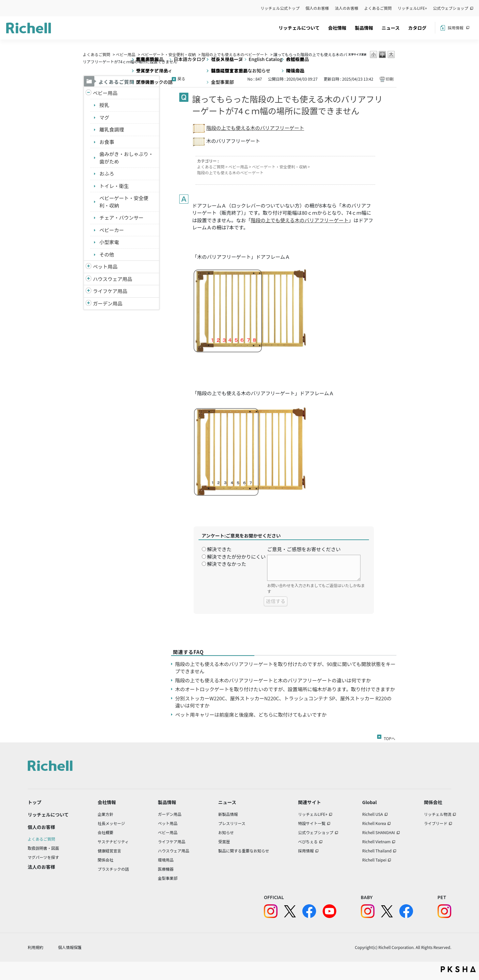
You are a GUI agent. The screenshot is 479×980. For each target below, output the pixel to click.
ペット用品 (105, 266)
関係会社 (105, 860)
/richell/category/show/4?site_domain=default (88, 267)
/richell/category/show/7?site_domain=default (88, 279)
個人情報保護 (70, 947)
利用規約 (36, 947)
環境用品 (166, 860)
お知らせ (226, 832)
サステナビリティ (113, 841)
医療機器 (166, 869)
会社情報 (337, 28)
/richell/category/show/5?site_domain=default (88, 93)
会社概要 (105, 832)
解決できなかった (227, 564)
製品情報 (364, 28)
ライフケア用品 (110, 291)
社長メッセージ (111, 823)
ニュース (391, 28)
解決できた (219, 549)
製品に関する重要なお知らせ (244, 851)
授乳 (104, 105)
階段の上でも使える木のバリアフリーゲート (255, 128)
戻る (182, 78)
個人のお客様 (317, 8)
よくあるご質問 (378, 8)
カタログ (417, 28)
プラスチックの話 (113, 869)
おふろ (107, 173)
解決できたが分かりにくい (236, 557)
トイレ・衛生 (114, 186)
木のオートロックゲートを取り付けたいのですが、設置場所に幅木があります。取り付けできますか (285, 689)
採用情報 (455, 28)
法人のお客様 (347, 8)
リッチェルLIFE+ (412, 8)
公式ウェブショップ (451, 8)
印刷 (390, 79)
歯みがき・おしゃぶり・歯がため (127, 158)
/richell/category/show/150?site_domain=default (88, 304)
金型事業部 (168, 878)
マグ (104, 117)
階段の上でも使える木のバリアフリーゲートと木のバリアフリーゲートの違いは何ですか (273, 680)
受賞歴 (224, 841)
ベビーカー (112, 230)
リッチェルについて (299, 28)
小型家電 (109, 242)
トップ (35, 802)
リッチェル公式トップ (280, 8)
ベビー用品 (126, 54)
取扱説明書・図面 (43, 848)
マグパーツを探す (43, 857)
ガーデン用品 (108, 303)
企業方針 (105, 814)
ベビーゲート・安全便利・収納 (168, 54)
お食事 (107, 142)
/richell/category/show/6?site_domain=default (88, 291)
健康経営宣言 (109, 851)
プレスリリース (232, 823)
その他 (107, 254)
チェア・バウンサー (122, 218)
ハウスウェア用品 (113, 279)
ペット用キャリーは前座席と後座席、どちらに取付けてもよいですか (251, 715)
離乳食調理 (112, 129)
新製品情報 (228, 814)
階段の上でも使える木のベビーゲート (235, 54)
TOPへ (389, 737)
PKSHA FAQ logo (458, 969)
